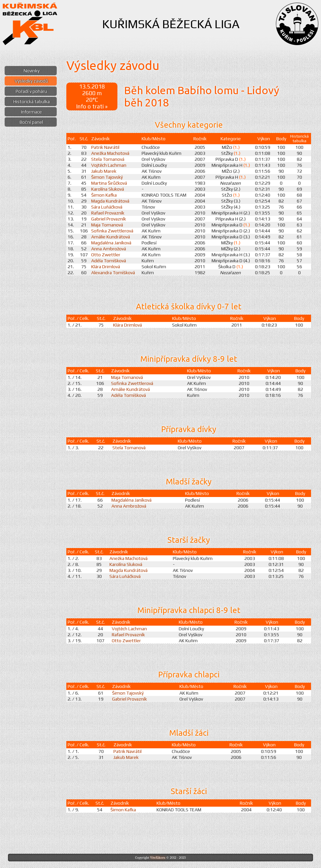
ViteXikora (158, 858)
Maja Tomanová (107, 225)
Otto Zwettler (106, 255)
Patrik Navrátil (105, 147)
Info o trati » (92, 106)
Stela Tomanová (108, 159)
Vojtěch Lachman (109, 165)
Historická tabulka (32, 101)
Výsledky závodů (31, 81)
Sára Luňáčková (107, 207)
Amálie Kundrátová (111, 237)
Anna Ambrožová (109, 249)
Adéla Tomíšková (109, 261)
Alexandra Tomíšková (113, 273)
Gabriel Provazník (109, 219)
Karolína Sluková (108, 189)
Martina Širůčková (109, 183)
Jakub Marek (104, 171)
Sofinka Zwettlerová (112, 231)
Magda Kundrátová (110, 201)
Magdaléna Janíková (111, 243)
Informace (31, 112)
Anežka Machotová (110, 153)
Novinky (32, 71)
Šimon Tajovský (107, 177)
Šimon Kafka (104, 195)
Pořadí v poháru (31, 91)
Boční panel (31, 122)
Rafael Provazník (108, 213)
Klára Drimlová (106, 267)
